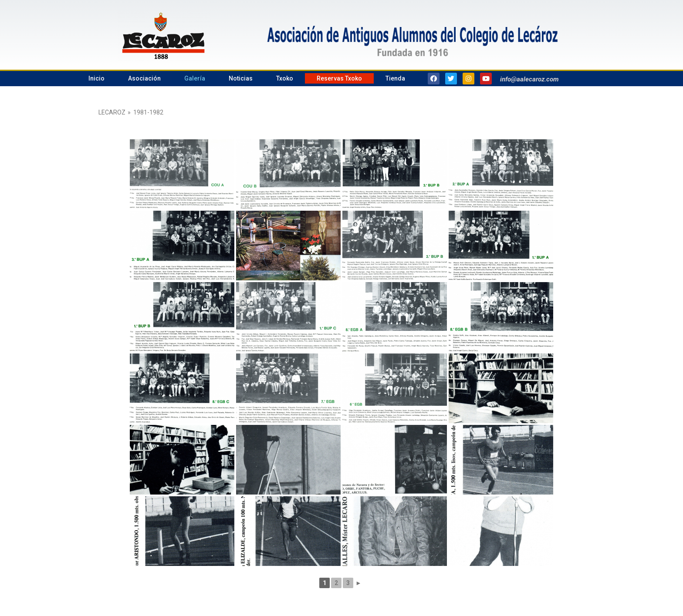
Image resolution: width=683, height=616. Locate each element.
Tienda (395, 78)
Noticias (241, 78)
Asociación (144, 78)
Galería (195, 78)
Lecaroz (112, 112)
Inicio (96, 78)
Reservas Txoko (339, 78)
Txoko (285, 78)
